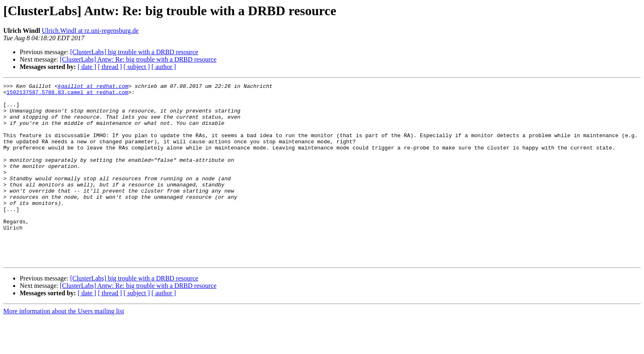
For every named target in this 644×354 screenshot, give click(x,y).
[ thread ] (110, 67)
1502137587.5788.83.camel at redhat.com (67, 94)
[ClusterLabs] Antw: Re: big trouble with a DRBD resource (138, 59)
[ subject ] (137, 67)
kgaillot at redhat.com (93, 87)
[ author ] (164, 67)
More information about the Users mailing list (64, 347)
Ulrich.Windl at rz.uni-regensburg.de (90, 31)
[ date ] (87, 67)
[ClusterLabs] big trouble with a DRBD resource (134, 52)
